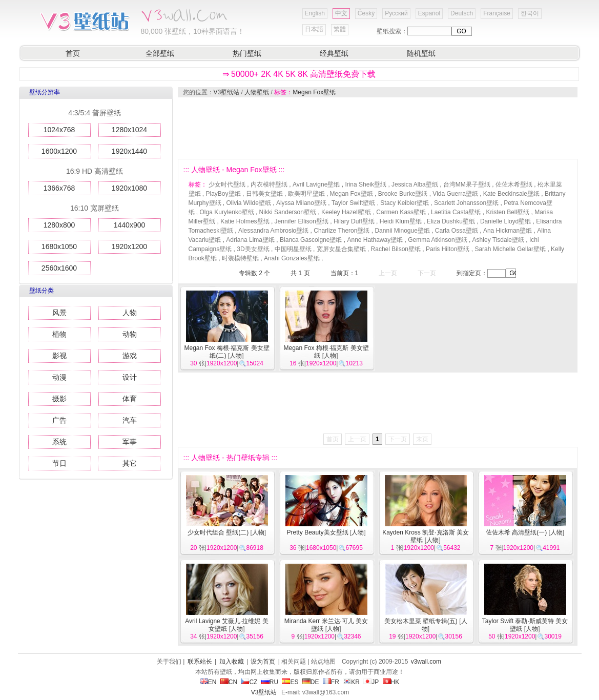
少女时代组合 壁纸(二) (218, 532)
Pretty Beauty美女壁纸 (317, 532)
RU (270, 682)
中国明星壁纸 (293, 249)
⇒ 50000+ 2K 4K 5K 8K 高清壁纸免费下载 (299, 74)
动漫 (59, 377)
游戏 (130, 356)
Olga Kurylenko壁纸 (227, 212)
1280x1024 (129, 130)
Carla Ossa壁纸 (457, 231)
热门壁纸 (247, 53)
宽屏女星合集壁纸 (341, 249)
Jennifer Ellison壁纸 (302, 221)
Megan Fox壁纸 (314, 92)
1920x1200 (129, 246)
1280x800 (59, 225)
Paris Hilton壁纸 (448, 249)
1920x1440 (129, 151)
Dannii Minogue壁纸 (402, 231)
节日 (59, 463)
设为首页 (263, 662)
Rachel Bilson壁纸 (396, 249)
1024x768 (59, 130)
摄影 (59, 399)
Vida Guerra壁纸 (455, 194)
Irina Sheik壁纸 (366, 184)
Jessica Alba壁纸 (415, 184)
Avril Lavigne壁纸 (316, 184)
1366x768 (59, 188)
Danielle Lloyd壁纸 (505, 221)
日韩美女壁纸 (264, 194)
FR (331, 682)
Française (497, 13)
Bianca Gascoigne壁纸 (311, 240)
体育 (130, 399)
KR (351, 682)
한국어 (530, 13)
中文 (341, 13)
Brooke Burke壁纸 (403, 194)
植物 (59, 334)
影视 (59, 356)
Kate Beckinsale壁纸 (511, 194)
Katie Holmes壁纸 (245, 221)
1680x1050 (59, 246)
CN (229, 682)
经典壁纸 (334, 53)
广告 (59, 420)
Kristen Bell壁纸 (508, 212)
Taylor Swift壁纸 (353, 203)
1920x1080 (129, 188)
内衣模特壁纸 (269, 184)
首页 (73, 53)
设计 (130, 377)
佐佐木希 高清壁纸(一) (516, 532)
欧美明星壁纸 (306, 194)
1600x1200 (59, 151)
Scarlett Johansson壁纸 (466, 203)
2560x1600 (59, 268)
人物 (130, 313)
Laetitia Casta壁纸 (456, 212)
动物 (130, 334)
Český (366, 13)
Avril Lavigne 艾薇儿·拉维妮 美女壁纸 (227, 625)
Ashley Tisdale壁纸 (498, 240)
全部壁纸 (160, 53)
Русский (396, 13)
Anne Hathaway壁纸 (375, 240)
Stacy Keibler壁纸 (405, 203)
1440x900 (130, 225)
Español (429, 13)
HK (391, 682)
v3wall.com (426, 662)
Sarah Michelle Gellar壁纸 (510, 249)
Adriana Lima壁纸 (250, 240)
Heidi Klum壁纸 (401, 221)
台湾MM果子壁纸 (467, 184)
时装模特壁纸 (240, 258)
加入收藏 (232, 662)
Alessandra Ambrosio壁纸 (273, 231)
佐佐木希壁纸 (514, 184)
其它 (130, 463)
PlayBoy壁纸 (223, 194)
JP (371, 682)
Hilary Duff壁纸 (354, 221)
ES (290, 682)
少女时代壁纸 (227, 184)
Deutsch (462, 13)
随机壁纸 (421, 53)
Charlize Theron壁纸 (342, 231)
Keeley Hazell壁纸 (346, 212)
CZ (249, 682)
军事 (130, 442)
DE (311, 682)
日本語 (314, 29)
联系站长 (200, 662)
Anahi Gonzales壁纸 (292, 258)
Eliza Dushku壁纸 (451, 221)
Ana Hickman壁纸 (508, 231)
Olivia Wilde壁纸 (249, 203)
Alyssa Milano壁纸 (301, 203)
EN (208, 682)
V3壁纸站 (227, 92)
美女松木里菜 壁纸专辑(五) (421, 621)
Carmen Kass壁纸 (401, 212)
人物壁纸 (257, 92)
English (315, 13)
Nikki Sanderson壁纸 (288, 212)
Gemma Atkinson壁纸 (437, 240)
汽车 (130, 420)
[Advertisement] (377, 128)
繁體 (340, 29)
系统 (59, 442)
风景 (59, 313)
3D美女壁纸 (253, 249)
